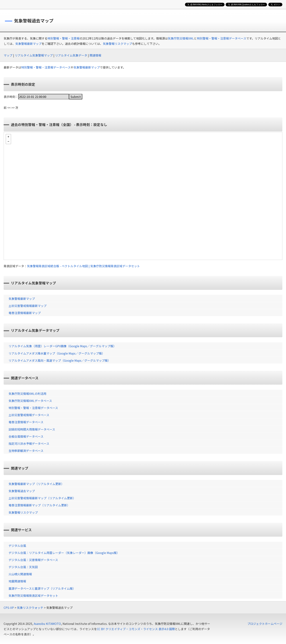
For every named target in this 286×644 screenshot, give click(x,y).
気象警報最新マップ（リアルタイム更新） (36, 484)
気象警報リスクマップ (117, 44)
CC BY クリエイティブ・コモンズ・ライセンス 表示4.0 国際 (136, 629)
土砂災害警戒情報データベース (29, 415)
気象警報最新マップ (28, 44)
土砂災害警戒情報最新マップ (28, 306)
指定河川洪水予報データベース (29, 443)
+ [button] (8, 137)
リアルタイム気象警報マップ (34, 55)
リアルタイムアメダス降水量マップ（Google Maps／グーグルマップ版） (57, 353)
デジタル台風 (17, 546)
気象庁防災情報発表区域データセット (33, 596)
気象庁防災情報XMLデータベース (30, 401)
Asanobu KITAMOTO (47, 624)
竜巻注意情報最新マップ (25, 313)
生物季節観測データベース (26, 451)
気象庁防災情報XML (181, 38)
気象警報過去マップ (22, 491)
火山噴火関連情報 (20, 574)
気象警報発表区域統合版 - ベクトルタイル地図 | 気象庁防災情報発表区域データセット (83, 266)
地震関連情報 (17, 581)
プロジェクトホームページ (265, 624)
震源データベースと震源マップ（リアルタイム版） (42, 588)
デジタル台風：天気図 (23, 567)
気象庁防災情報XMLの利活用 (27, 394)
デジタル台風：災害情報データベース (33, 560)
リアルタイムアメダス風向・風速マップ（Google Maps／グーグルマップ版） (60, 360)
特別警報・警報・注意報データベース (222, 38)
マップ (8, 55)
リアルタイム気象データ (71, 55)
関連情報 (95, 55)
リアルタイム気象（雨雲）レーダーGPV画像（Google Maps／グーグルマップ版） (62, 346)
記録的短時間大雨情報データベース (32, 429)
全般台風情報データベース (26, 436)
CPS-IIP (9, 608)
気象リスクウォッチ (30, 608)
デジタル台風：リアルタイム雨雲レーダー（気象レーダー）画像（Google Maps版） (64, 553)
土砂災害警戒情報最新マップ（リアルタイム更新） (42, 498)
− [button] (8, 141)
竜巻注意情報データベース (26, 422)
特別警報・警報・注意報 (63, 38)
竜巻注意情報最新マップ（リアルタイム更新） (39, 505)
